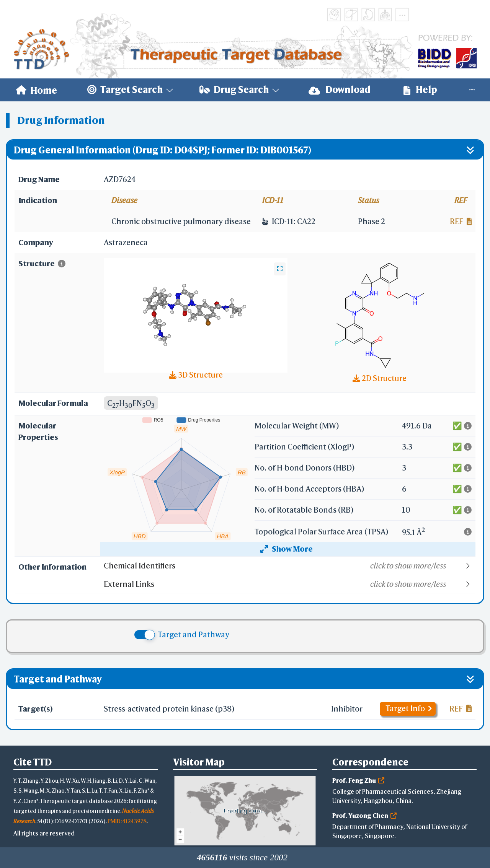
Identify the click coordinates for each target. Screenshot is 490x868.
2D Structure (380, 378)
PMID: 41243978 (127, 821)
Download (340, 90)
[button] (289, 566)
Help (420, 90)
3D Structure (196, 375)
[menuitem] (37, 90)
